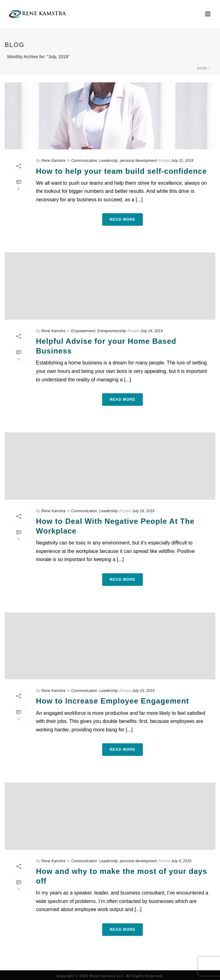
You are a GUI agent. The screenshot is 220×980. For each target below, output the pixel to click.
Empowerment (83, 331)
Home (202, 68)
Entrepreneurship (112, 331)
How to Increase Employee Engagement (112, 701)
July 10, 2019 (143, 691)
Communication (84, 161)
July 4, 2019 (181, 861)
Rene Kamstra (53, 161)
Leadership (108, 161)
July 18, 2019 (143, 511)
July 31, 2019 (182, 161)
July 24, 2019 (151, 331)
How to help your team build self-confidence (121, 171)
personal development (138, 161)
